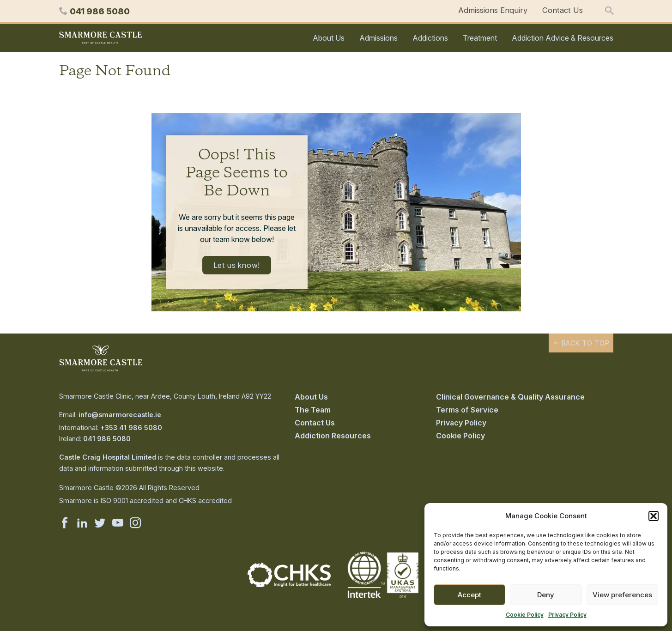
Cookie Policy (525, 615)
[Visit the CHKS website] (289, 584)
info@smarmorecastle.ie (120, 415)
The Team (313, 410)
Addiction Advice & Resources (563, 38)
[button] (654, 516)
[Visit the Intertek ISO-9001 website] (383, 599)
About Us (329, 38)
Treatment (480, 38)
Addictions (430, 38)
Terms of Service (467, 410)
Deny (546, 595)
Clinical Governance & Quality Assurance (510, 397)
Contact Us (563, 10)
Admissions (378, 38)
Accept (469, 595)
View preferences (622, 595)
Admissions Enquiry (493, 10)
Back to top (581, 343)
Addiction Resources (333, 436)
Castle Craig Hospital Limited (108, 457)
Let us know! (237, 265)
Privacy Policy (567, 615)
